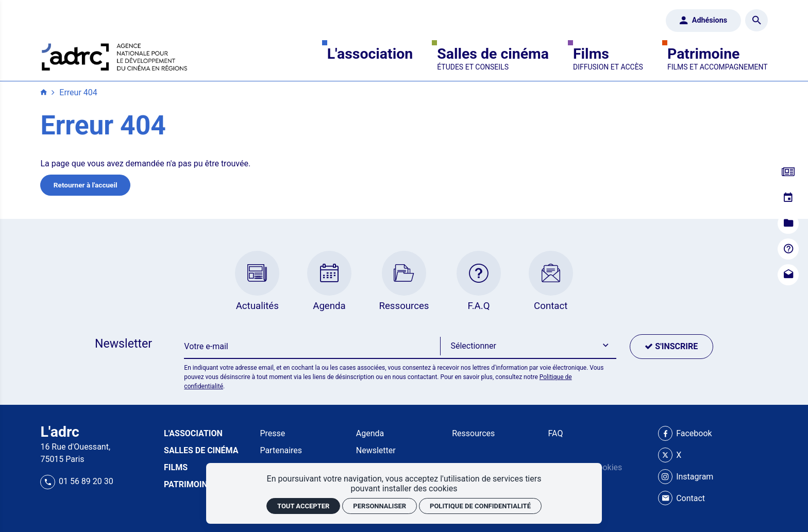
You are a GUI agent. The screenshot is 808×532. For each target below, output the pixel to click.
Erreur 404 (78, 92)
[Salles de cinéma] (493, 58)
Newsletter (376, 450)
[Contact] (788, 275)
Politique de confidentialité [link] (480, 506)
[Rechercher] (756, 20)
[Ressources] (788, 224)
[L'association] (370, 58)
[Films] (608, 58)
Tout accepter (303, 506)
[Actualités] (788, 172)
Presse (272, 433)
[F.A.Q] (788, 249)
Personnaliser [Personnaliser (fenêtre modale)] (380, 506)
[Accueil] (114, 55)
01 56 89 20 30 (77, 481)
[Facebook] (685, 434)
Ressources (473, 433)
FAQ (556, 433)
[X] (670, 455)
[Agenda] (788, 198)
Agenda (370, 433)
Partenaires (281, 450)
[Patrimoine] (718, 58)
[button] (528, 347)
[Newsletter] (312, 347)
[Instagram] (686, 477)
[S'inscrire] (671, 347)
